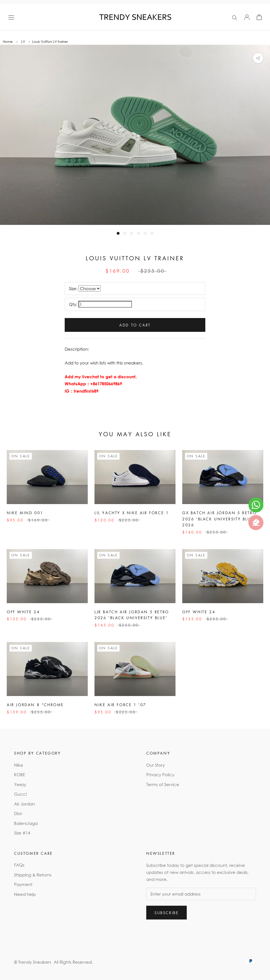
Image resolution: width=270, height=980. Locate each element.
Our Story (156, 765)
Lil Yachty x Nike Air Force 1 (132, 513)
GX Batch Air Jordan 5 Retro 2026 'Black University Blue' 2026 (219, 519)
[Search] (235, 17)
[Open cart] (259, 17)
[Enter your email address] (201, 894)
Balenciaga (26, 823)
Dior (18, 813)
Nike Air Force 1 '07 (120, 705)
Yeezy (20, 784)
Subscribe (166, 913)
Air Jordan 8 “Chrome (35, 705)
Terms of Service (163, 784)
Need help (25, 894)
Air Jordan (24, 804)
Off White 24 (23, 612)
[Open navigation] (11, 17)
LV (23, 42)
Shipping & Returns (33, 875)
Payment (23, 884)
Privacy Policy (160, 775)
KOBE (20, 775)
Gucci (20, 794)
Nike (19, 765)
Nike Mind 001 (25, 513)
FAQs (19, 865)
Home (8, 42)
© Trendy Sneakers (33, 962)
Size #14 (22, 833)
